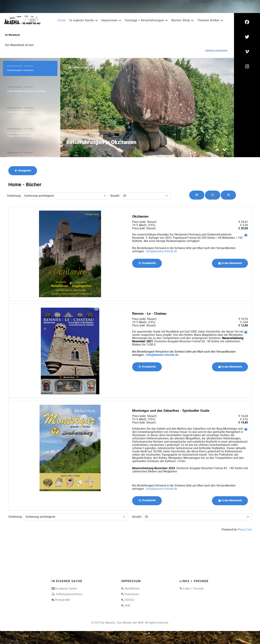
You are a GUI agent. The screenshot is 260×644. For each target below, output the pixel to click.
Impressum (132, 594)
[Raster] (197, 195)
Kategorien (23, 171)
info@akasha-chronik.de (162, 251)
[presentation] (217, 150)
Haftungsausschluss (69, 594)
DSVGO (129, 600)
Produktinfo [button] (147, 263)
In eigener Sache (66, 589)
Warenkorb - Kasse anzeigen (216, 50)
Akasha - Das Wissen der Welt (124, 623)
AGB (127, 605)
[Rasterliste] (213, 195)
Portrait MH (62, 600)
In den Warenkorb (230, 263)
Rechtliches (132, 589)
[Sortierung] (65, 196)
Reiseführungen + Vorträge (86, 67)
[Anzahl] (146, 196)
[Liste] (228, 195)
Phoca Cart (245, 530)
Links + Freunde (193, 589)
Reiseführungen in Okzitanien (101, 142)
